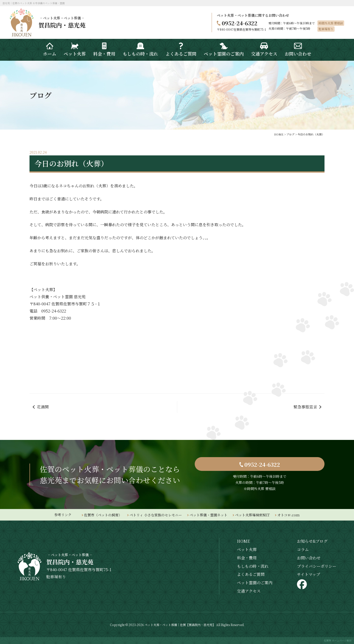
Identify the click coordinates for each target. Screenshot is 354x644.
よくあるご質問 (251, 574)
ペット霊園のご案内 (255, 583)
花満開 (43, 407)
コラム (303, 549)
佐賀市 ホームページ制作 (338, 640)
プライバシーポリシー (317, 566)
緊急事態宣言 (305, 407)
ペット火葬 (247, 549)
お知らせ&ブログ (312, 541)
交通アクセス (249, 591)
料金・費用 (247, 558)
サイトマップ (309, 574)
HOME (243, 541)
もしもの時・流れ (253, 566)
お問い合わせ (309, 558)
